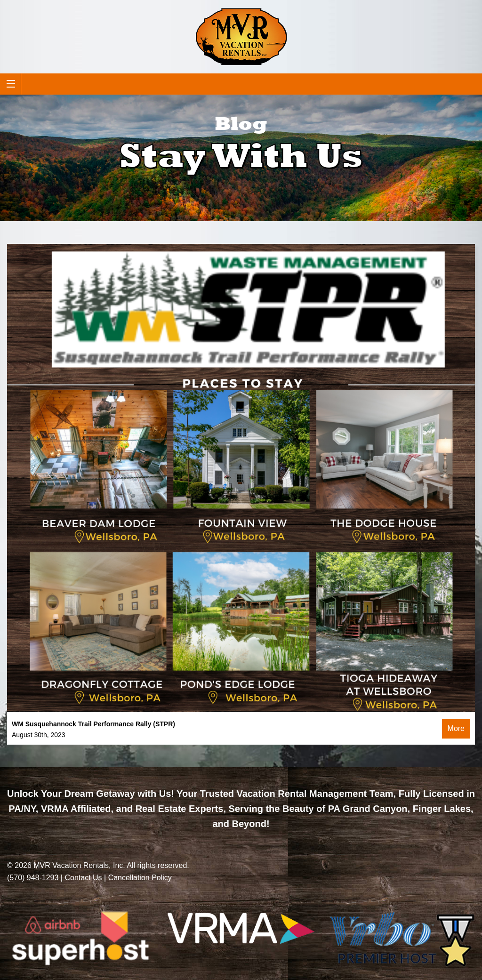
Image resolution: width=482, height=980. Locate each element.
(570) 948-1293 (33, 878)
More (456, 728)
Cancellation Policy (140, 878)
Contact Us (83, 878)
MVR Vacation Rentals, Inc (78, 865)
